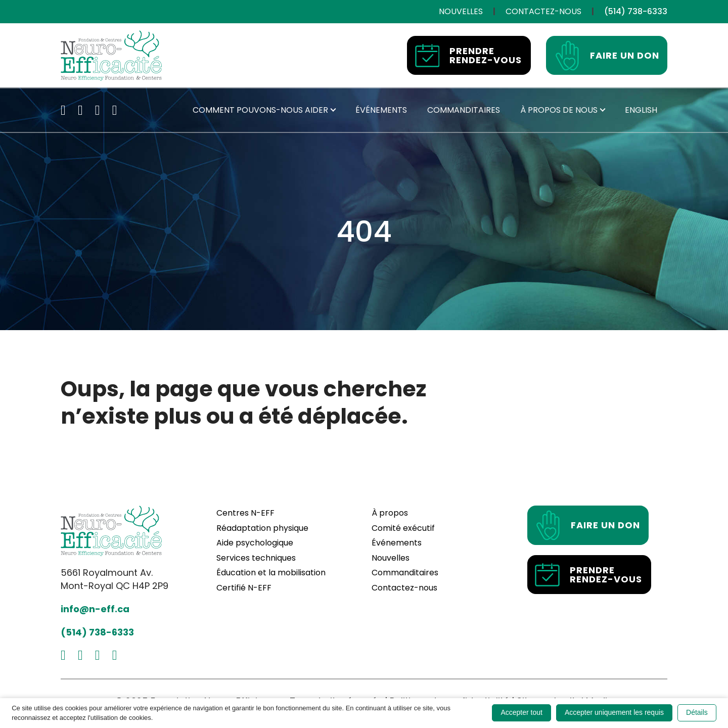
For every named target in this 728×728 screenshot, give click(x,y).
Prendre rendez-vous (469, 56)
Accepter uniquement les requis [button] (614, 712)
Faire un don (607, 56)
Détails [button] (697, 712)
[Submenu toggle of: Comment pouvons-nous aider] (333, 110)
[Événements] (381, 110)
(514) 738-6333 (97, 632)
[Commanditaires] (464, 110)
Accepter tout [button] (521, 712)
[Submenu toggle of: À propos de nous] (603, 110)
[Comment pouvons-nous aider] (260, 110)
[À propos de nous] (559, 110)
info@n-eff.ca (95, 609)
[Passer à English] (641, 110)
